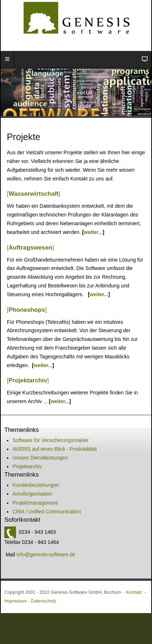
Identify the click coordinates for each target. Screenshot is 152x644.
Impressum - (18, 601)
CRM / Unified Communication (46, 512)
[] (34, 194)
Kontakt (134, 592)
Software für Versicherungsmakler (50, 440)
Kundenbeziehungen (36, 485)
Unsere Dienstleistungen (40, 458)
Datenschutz (44, 601)
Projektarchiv (27, 466)
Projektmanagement (35, 503)
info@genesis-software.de (46, 554)
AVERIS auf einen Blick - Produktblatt (54, 449)
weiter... (93, 232)
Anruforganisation (32, 494)
